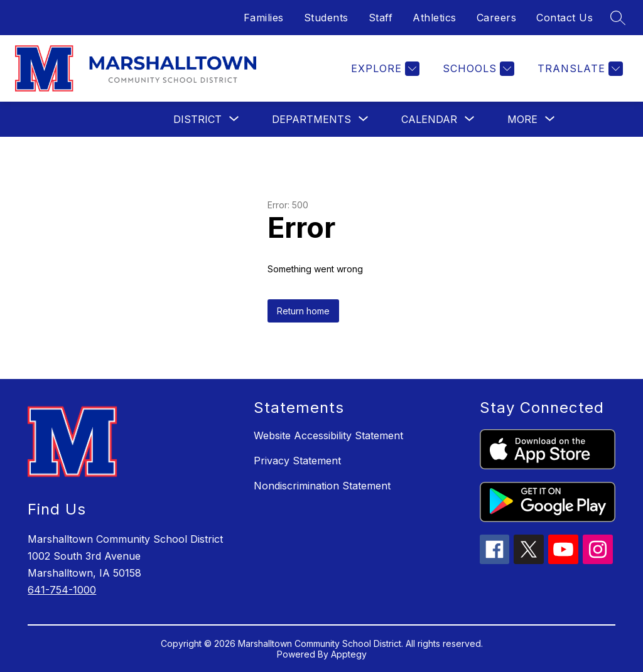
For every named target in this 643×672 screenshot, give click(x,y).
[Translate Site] (579, 69)
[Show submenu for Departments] (311, 119)
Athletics (435, 18)
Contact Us (565, 18)
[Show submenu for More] (522, 119)
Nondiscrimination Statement (322, 486)
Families (264, 18)
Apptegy (349, 654)
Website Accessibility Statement (328, 435)
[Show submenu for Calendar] (429, 119)
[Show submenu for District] (197, 119)
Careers (497, 18)
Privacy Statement (297, 461)
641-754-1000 (62, 590)
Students (326, 18)
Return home (303, 311)
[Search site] (618, 18)
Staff (381, 18)
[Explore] (384, 69)
